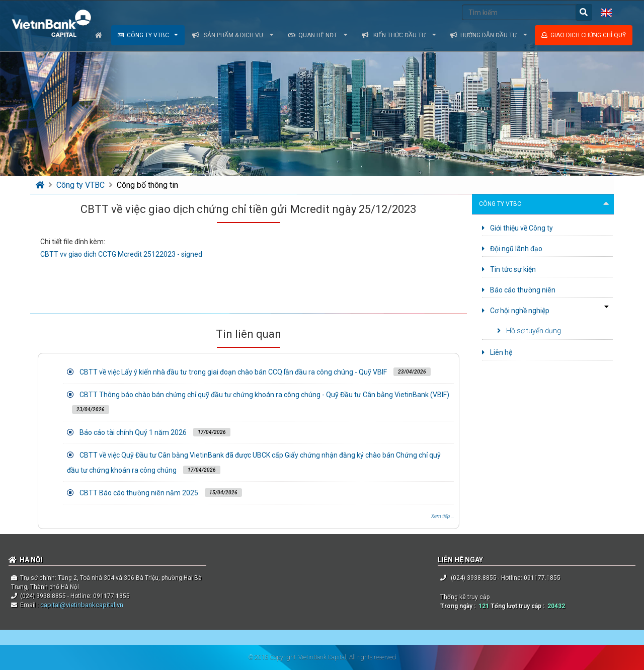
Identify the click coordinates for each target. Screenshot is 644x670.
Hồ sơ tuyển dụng (529, 331)
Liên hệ (497, 352)
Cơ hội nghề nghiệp (516, 311)
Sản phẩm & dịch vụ (233, 35)
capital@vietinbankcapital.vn (81, 605)
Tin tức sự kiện (509, 269)
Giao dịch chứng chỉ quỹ (584, 35)
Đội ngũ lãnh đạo (512, 249)
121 (484, 606)
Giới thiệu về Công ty (517, 228)
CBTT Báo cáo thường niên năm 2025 (139, 493)
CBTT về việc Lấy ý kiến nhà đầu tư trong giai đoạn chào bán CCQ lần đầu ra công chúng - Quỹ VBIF (233, 372)
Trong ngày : (459, 606)
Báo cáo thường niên (519, 290)
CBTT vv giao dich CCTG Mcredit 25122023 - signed (121, 254)
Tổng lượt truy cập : (519, 606)
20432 (556, 606)
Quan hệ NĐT (318, 35)
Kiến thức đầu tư (399, 35)
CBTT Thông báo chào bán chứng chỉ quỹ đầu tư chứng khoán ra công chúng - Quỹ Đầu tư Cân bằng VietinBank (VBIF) (264, 395)
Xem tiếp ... (442, 516)
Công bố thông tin (147, 185)
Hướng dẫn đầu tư (489, 35)
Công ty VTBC (148, 35)
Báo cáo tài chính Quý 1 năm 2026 (133, 432)
